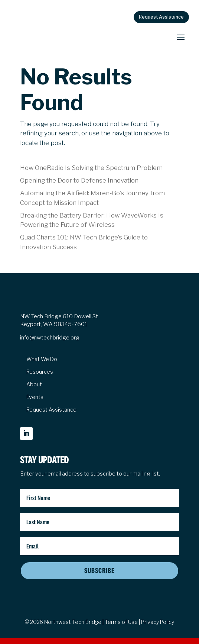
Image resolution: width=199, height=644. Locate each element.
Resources (40, 372)
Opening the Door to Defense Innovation (79, 180)
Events (35, 397)
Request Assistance (161, 17)
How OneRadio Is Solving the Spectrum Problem (91, 168)
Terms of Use (121, 622)
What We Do (42, 359)
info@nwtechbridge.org (50, 338)
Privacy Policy (158, 622)
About (34, 384)
